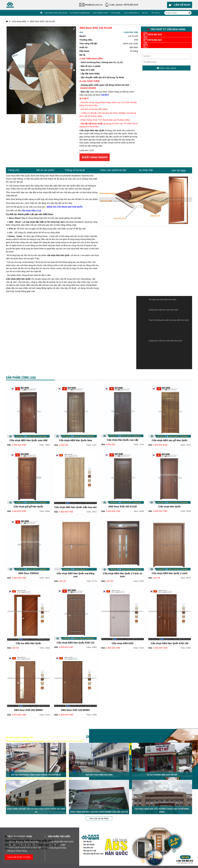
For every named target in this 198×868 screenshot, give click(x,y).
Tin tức (155, 13)
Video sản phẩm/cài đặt (113, 170)
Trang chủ (14, 170)
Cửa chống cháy (100, 13)
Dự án (145, 13)
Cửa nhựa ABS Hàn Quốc (56, 13)
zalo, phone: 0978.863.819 (124, 5)
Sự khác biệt (146, 170)
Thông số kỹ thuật (75, 170)
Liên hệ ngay (179, 170)
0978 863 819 (152, 35)
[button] (74, 29)
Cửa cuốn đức (131, 13)
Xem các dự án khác (99, 818)
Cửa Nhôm (116, 13)
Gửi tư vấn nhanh (166, 68)
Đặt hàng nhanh (95, 157)
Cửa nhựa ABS (19, 21)
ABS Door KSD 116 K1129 (42, 21)
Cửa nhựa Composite (80, 13)
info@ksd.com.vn (94, 5)
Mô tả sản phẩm (45, 170)
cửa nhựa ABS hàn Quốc (74, 285)
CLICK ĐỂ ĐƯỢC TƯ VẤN (19, 857)
